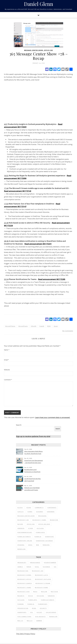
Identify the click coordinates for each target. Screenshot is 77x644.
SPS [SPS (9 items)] (32, 612)
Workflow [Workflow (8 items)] (53, 617)
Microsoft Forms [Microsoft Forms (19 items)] (24, 575)
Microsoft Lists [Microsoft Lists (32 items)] (42, 575)
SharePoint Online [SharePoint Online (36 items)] (25, 541)
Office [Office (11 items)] (31, 596)
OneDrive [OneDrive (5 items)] (21, 528)
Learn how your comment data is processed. (53, 417)
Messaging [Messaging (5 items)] (42, 516)
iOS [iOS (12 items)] (55, 567)
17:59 (6, 204)
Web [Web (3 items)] (38, 545)
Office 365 (48, 50)
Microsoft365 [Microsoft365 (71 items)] (23, 571)
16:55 (6, 176)
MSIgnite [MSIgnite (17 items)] (21, 596)
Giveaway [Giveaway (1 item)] (40, 512)
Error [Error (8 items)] (29, 567)
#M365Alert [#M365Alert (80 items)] (22, 563)
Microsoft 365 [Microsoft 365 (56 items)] (23, 520)
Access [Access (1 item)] (20, 508)
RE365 (49, 326)
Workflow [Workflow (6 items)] (21, 549)
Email (6, 360)
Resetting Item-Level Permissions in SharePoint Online (32, 471)
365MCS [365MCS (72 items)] (20, 567)
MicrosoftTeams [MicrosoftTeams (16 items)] (42, 587)
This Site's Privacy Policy (26, 634)
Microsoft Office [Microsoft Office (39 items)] (24, 579)
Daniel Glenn (39, 4)
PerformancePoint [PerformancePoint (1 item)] (25, 532)
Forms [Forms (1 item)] (30, 512)
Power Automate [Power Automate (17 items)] (24, 537)
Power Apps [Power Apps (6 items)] (40, 532)
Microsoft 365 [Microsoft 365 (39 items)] (38, 571)
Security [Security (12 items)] (43, 608)
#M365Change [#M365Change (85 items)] (35, 563)
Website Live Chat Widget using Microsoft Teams (32, 489)
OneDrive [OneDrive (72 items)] (51, 596)
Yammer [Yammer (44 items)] (39, 621)
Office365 (34, 326)
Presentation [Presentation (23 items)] (23, 608)
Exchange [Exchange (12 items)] (46, 567)
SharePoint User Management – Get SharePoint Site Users (33, 462)
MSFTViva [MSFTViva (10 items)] (54, 592)
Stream (56, 326)
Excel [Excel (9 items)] (37, 567)
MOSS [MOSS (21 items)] (35, 592)
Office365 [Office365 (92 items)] (40, 596)
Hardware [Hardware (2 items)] (51, 512)
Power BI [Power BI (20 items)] (31, 604)
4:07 (6, 124)
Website (7, 370)
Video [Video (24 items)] (30, 545)
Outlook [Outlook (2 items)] (40, 528)
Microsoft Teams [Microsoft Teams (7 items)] (39, 520)
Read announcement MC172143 (18, 191)
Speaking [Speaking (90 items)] (21, 545)
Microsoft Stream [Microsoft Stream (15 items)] (43, 583)
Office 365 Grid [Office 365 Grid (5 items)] (44, 524)
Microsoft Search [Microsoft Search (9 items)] (25, 583)
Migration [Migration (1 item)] (54, 520)
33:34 (6, 279)
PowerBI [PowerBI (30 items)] (21, 604)
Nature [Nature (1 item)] (20, 524)
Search (19, 425)
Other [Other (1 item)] (31, 528)
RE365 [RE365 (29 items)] (34, 608)
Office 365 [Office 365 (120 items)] (31, 524)
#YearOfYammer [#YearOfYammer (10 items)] (50, 563)
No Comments (68, 331)
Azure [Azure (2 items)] (29, 508)
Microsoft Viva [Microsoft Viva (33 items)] (24, 592)
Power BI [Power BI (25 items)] (38, 537)
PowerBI (42, 326)
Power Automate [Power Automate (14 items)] (48, 600)
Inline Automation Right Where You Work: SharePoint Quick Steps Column (33, 453)
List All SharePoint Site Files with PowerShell (32, 480)
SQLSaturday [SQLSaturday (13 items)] (51, 612)
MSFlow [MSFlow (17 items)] (44, 592)
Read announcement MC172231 (38, 244)
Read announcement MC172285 (52, 279)
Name (7, 350)
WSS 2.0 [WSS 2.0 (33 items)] (20, 621)
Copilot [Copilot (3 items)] (21, 512)
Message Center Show (34, 50)
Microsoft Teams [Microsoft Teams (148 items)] (24, 587)
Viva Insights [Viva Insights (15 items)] (40, 617)
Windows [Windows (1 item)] (46, 545)
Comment (8, 380)
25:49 (6, 223)
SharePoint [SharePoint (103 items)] (50, 537)
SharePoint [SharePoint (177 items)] (22, 612)
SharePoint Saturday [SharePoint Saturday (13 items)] (44, 541)
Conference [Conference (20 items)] (52, 508)
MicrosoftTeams (23, 326)
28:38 (6, 241)
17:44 (6, 188)
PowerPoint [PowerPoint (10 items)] (43, 604)
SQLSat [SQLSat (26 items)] (39, 612)
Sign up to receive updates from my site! (33, 436)
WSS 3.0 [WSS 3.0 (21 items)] (30, 621)
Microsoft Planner (10, 326)
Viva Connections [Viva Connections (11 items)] (24, 617)
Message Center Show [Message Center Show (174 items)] (26, 516)
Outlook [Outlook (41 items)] (21, 600)
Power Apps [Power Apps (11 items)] (33, 600)
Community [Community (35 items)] (39, 508)
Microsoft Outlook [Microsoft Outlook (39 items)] (43, 579)
